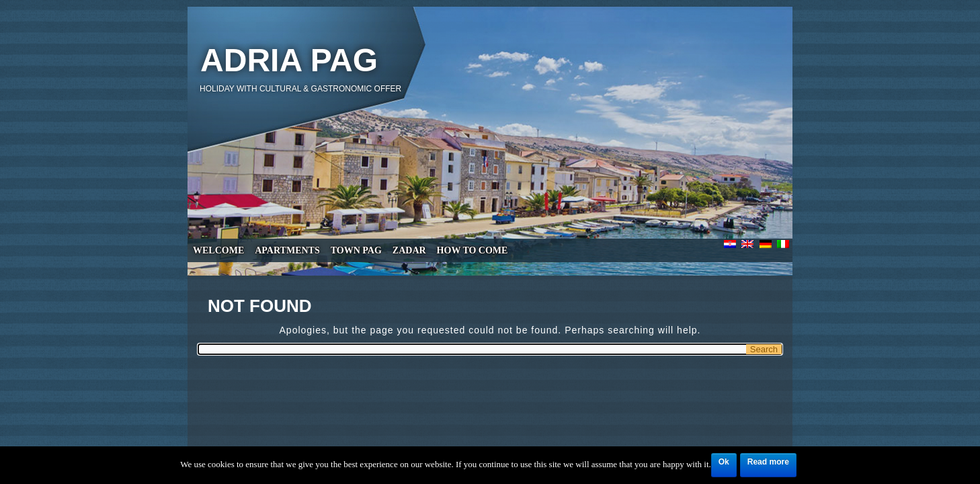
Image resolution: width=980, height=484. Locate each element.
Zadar (409, 250)
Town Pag (356, 250)
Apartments (287, 250)
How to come (473, 250)
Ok (724, 462)
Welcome (218, 250)
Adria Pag (289, 60)
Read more (768, 462)
